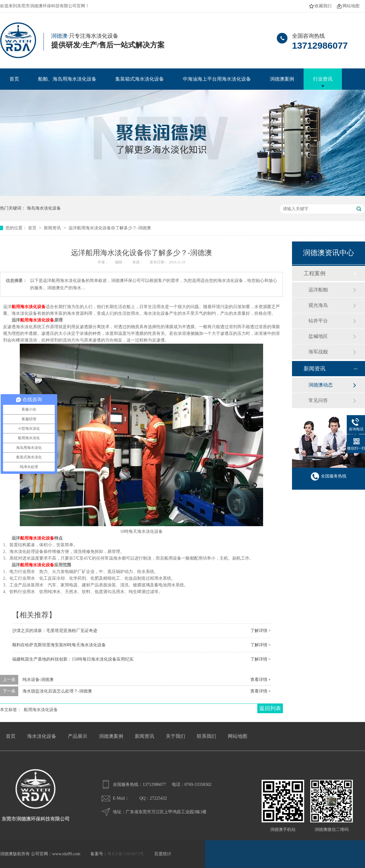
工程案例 (315, 273)
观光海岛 (318, 305)
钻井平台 (318, 321)
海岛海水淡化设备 (44, 208)
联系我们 (207, 736)
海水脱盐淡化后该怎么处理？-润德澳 (57, 691)
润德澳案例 (282, 79)
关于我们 (176, 736)
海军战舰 (318, 352)
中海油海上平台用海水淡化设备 (217, 79)
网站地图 (351, 6)
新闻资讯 (53, 228)
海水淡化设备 (42, 736)
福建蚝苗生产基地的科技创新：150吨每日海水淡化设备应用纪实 (73, 659)
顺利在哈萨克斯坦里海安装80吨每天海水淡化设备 (59, 645)
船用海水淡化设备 (37, 320)
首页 (14, 79)
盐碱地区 (318, 336)
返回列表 (270, 708)
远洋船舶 (318, 290)
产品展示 (78, 736)
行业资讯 (323, 79)
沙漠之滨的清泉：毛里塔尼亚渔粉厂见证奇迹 (55, 631)
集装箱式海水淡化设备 (140, 79)
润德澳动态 (321, 385)
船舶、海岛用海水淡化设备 (67, 79)
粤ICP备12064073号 (126, 854)
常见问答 (318, 400)
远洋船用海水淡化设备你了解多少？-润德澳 (110, 228)
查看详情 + (261, 680)
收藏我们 (323, 6)
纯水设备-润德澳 (38, 680)
